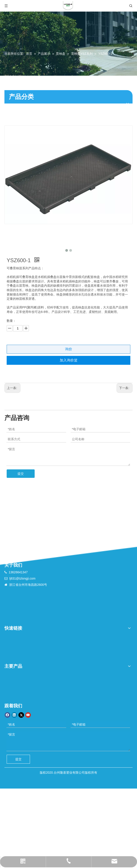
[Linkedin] (14, 715)
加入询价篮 (69, 360)
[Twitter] (21, 715)
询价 (69, 349)
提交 (21, 474)
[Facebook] (7, 715)
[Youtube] (28, 715)
